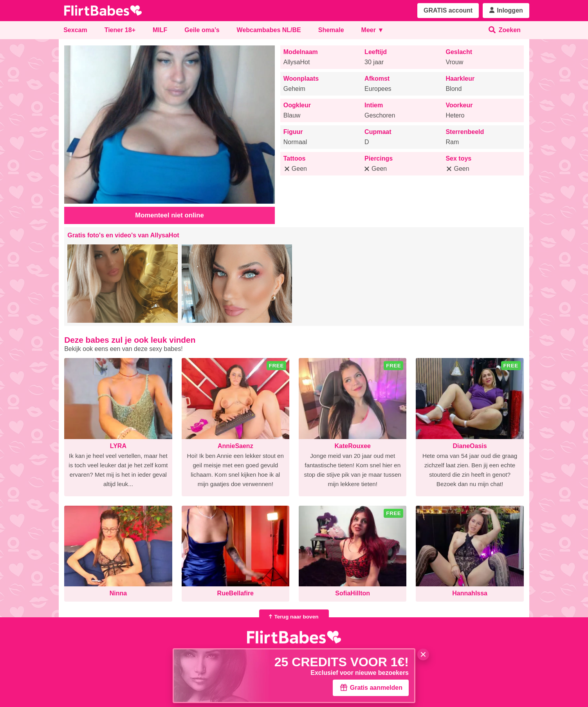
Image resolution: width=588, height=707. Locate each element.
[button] (123, 284)
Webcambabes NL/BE (269, 30)
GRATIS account (448, 10)
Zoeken (505, 30)
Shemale (331, 30)
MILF (160, 30)
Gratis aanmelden (371, 687)
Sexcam (75, 30)
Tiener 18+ (120, 30)
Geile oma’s (202, 30)
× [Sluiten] (423, 655)
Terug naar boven (293, 617)
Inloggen (506, 10)
